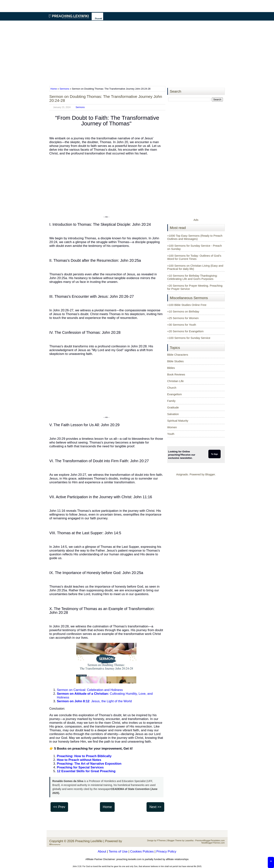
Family (171, 401)
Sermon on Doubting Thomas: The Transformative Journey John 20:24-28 (106, 98)
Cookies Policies (142, 851)
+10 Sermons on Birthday (183, 311)
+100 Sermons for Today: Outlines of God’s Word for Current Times (194, 257)
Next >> (155, 807)
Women (172, 427)
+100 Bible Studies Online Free (187, 305)
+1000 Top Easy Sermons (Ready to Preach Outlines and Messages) (195, 237)
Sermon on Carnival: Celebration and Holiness (90, 690)
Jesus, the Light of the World (94, 701)
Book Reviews (176, 374)
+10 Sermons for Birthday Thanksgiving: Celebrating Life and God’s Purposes (192, 277)
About (102, 851)
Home (54, 89)
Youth (171, 434)
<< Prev (59, 807)
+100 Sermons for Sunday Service (189, 338)
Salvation (173, 414)
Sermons (64, 89)
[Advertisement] (137, 54)
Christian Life (176, 381)
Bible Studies (176, 361)
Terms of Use (118, 851)
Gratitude (173, 407)
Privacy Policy (166, 851)
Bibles (171, 368)
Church (172, 388)
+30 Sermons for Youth (182, 325)
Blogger (210, 474)
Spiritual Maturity (178, 421)
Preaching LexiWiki (89, 841)
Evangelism (175, 394)
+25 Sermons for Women (183, 318)
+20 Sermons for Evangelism (185, 331)
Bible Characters (178, 355)
